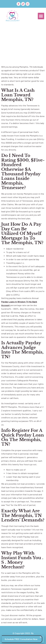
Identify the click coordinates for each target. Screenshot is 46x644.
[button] (41, 16)
